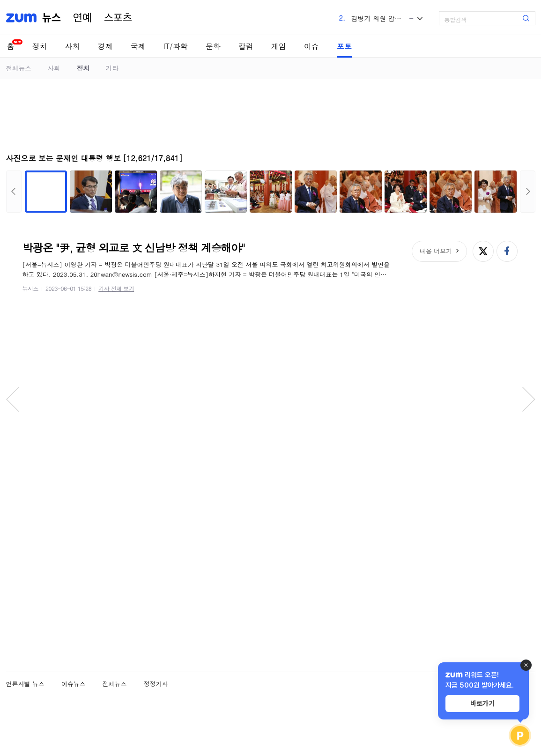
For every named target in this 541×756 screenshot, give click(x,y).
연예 (82, 18)
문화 (213, 46)
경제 (105, 46)
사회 (73, 46)
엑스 (483, 251)
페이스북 (507, 251)
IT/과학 (176, 46)
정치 (40, 46)
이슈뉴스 (74, 684)
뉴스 (52, 18)
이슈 (311, 46)
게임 (279, 46)
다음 (528, 192)
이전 (14, 192)
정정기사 (156, 684)
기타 (112, 68)
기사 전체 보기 (116, 288)
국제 (138, 46)
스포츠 (118, 18)
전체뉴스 (19, 68)
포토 (344, 46)
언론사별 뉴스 (25, 684)
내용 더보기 (436, 251)
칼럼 (246, 46)
